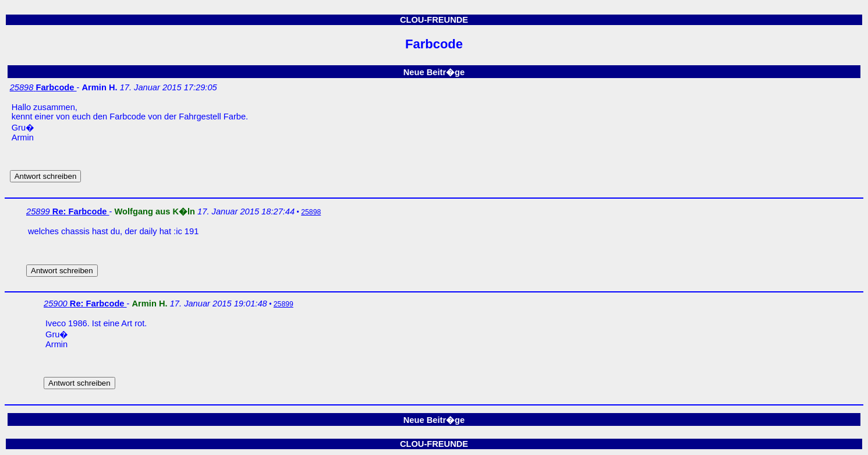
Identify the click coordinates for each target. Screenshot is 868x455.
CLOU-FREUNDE (434, 20)
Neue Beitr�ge (434, 72)
